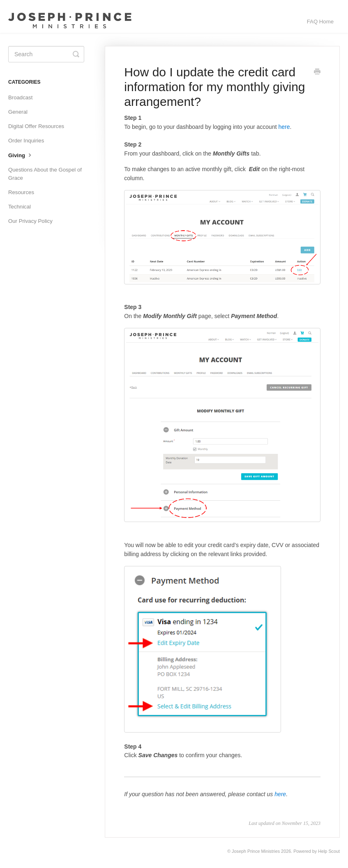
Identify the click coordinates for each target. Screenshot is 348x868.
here (284, 127)
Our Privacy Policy (30, 221)
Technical (20, 207)
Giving (21, 155)
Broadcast (20, 97)
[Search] (46, 54)
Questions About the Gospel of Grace (45, 174)
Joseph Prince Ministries (256, 851)
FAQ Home (320, 22)
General (18, 112)
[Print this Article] (317, 73)
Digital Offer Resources (36, 126)
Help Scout (329, 851)
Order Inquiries (26, 141)
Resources (21, 192)
